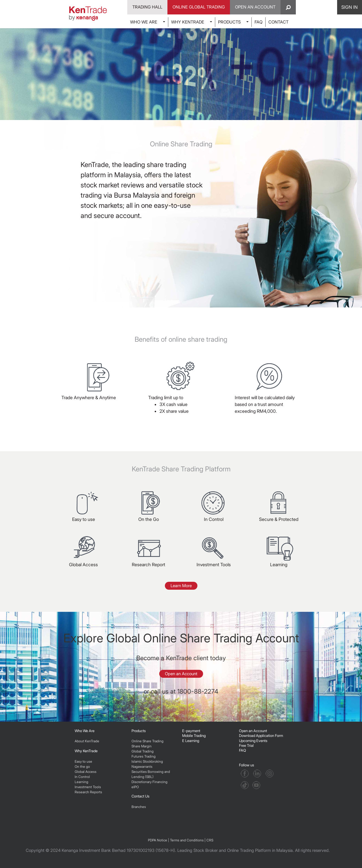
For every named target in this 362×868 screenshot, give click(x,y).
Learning (81, 782)
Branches (139, 807)
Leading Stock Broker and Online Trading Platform (224, 850)
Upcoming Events (253, 741)
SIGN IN (350, 7)
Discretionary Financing (149, 782)
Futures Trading (144, 756)
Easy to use (83, 761)
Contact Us (140, 796)
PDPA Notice (158, 840)
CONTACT (278, 22)
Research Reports (88, 792)
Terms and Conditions (187, 840)
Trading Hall (147, 7)
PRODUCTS (229, 22)
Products (139, 731)
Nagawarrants (142, 767)
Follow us (247, 765)
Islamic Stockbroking (147, 761)
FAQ (258, 22)
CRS (210, 840)
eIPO (135, 787)
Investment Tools (88, 787)
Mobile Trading (194, 736)
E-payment (191, 731)
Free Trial (246, 745)
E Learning (191, 741)
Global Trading (143, 751)
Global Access (86, 772)
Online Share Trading (147, 741)
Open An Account (255, 7)
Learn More (181, 586)
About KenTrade (87, 741)
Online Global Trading (199, 7)
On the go (82, 767)
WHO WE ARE (144, 22)
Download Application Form (261, 736)
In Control (82, 777)
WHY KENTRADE (188, 22)
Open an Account (181, 674)
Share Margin (142, 746)
